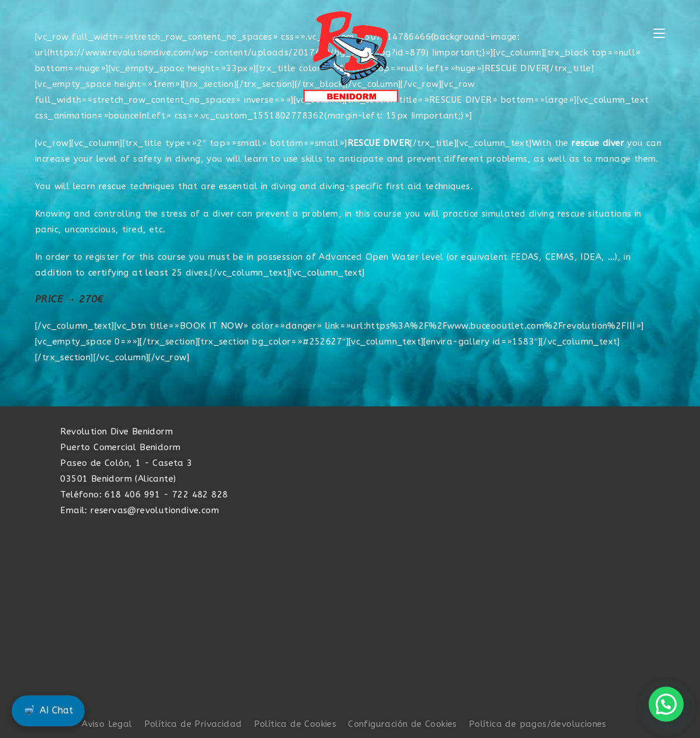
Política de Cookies (295, 724)
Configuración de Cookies (403, 724)
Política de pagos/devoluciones (538, 724)
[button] (666, 704)
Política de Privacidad (193, 724)
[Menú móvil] (659, 34)
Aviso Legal (107, 724)
